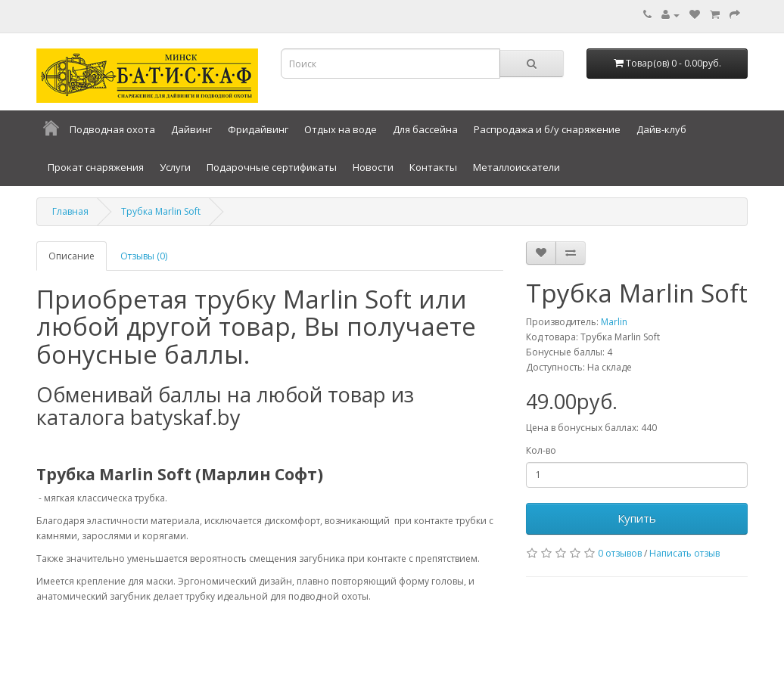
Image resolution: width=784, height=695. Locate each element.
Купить (637, 518)
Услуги (175, 167)
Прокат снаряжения (96, 167)
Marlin (614, 322)
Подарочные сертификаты (272, 167)
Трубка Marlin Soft (161, 211)
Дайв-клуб (661, 129)
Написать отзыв (684, 553)
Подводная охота (112, 129)
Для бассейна (425, 129)
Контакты (433, 167)
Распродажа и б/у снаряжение (547, 129)
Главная (70, 211)
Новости (373, 167)
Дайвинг (191, 129)
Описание (72, 256)
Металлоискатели (516, 167)
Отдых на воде (341, 129)
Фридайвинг (258, 129)
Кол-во (541, 450)
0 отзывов (620, 553)
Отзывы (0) (144, 256)
